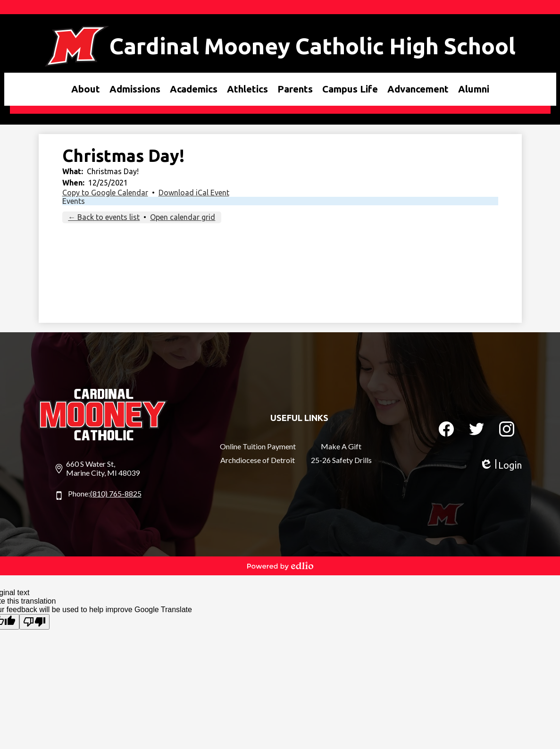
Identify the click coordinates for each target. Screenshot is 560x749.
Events (74, 201)
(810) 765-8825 (116, 493)
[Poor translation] (34, 622)
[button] (86, 89)
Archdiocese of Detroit (258, 460)
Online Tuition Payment (258, 446)
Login (501, 465)
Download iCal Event (194, 193)
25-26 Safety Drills (341, 460)
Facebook (446, 431)
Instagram (507, 431)
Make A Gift (341, 446)
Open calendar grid (183, 217)
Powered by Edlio (280, 566)
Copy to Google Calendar (105, 193)
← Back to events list (104, 217)
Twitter (476, 431)
